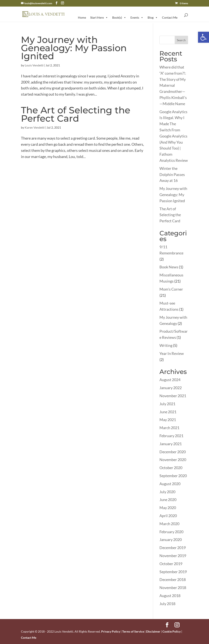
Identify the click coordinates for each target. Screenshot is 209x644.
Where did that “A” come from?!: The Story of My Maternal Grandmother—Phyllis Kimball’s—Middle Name (173, 85)
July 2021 (167, 404)
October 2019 (171, 564)
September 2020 (173, 476)
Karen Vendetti (35, 127)
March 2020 (169, 524)
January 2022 (171, 388)
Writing (166, 345)
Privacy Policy (111, 631)
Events (137, 18)
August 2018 (170, 596)
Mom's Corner (171, 289)
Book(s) (119, 18)
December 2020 (173, 452)
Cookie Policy (172, 631)
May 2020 (168, 508)
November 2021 (173, 396)
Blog (153, 18)
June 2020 (168, 500)
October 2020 (171, 468)
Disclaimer (153, 631)
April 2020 (168, 516)
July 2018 (167, 604)
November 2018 (173, 588)
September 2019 (173, 572)
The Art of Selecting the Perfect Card (76, 114)
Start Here (99, 18)
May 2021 (168, 420)
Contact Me (170, 17)
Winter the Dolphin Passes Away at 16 (172, 174)
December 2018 (173, 579)
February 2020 (171, 532)
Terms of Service (133, 631)
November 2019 (173, 556)
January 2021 (171, 444)
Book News (169, 267)
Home (82, 17)
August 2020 (170, 484)
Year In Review (172, 353)
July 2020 (167, 492)
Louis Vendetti (34, 65)
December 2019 (173, 548)
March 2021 (169, 428)
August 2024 (170, 380)
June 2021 (168, 412)
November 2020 (173, 460)
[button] (203, 37)
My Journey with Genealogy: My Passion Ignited (74, 48)
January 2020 (171, 540)
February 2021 (171, 436)
